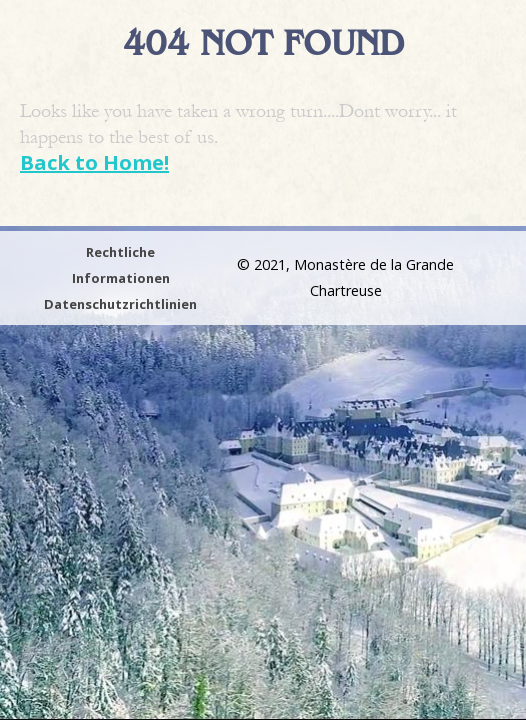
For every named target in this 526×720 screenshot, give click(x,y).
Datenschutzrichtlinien (120, 304)
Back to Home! (94, 162)
